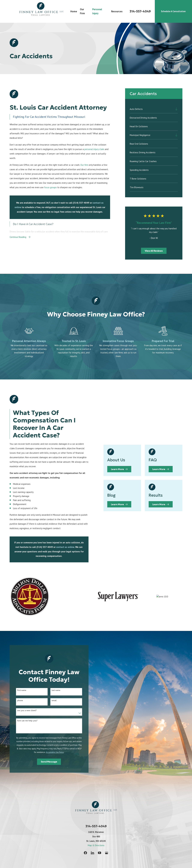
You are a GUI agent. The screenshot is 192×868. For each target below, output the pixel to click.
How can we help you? (25, 721)
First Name (19, 690)
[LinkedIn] (92, 853)
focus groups (50, 187)
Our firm (84, 165)
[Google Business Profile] (107, 853)
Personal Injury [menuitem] (97, 11)
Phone (18, 700)
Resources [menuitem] (117, 11)
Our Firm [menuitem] (82, 11)
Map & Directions (96, 845)
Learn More (122, 469)
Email (52, 700)
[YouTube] (100, 853)
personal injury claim (94, 149)
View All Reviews (154, 251)
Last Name (54, 690)
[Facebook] (85, 853)
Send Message (47, 762)
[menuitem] (152, 109)
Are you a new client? (25, 710)
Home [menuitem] (74, 11)
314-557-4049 (140, 11)
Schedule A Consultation (173, 11)
